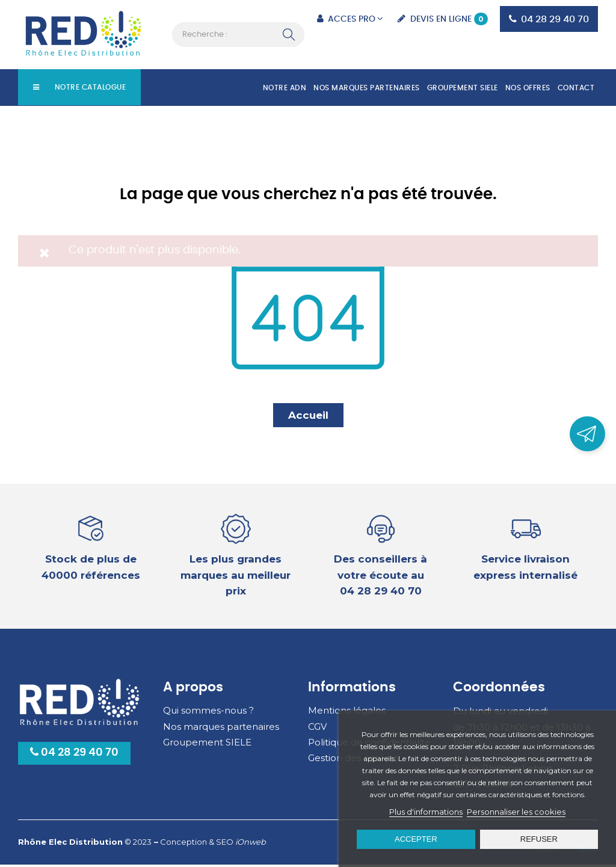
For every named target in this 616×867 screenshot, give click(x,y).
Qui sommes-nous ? (208, 713)
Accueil (308, 418)
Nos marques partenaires (221, 729)
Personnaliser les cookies (516, 812)
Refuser (539, 839)
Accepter (416, 839)
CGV (317, 729)
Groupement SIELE (207, 745)
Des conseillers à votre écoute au (380, 577)
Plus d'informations (426, 812)
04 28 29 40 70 (74, 755)
